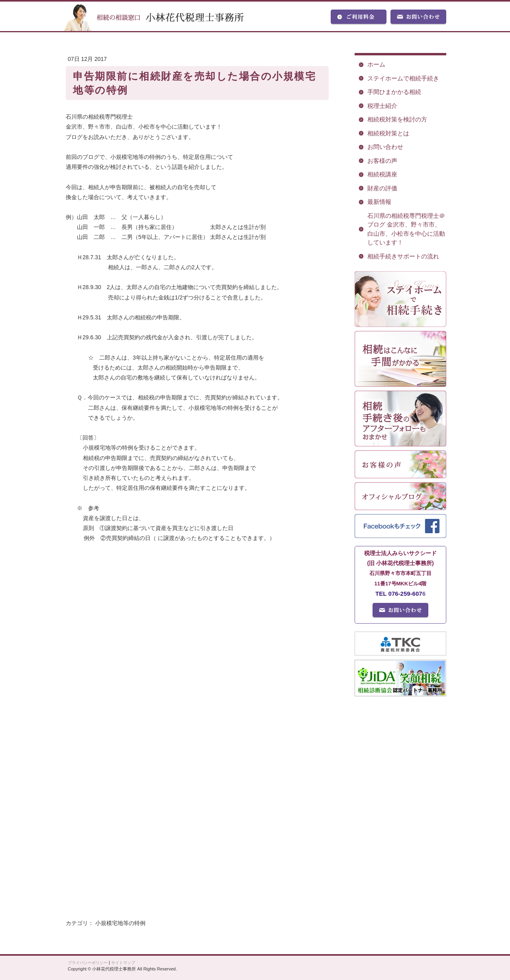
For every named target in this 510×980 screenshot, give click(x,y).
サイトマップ (123, 963)
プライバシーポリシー (88, 963)
